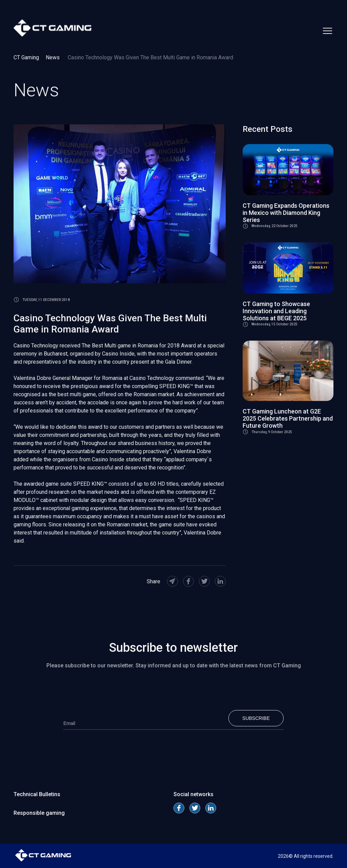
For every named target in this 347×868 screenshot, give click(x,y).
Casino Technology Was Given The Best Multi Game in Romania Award (150, 57)
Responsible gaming (39, 813)
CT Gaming (26, 57)
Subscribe (256, 718)
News (53, 57)
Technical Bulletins (37, 794)
